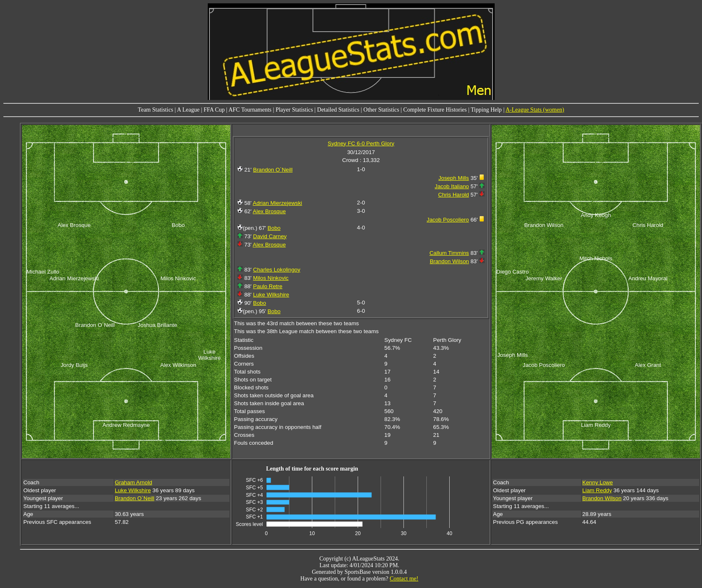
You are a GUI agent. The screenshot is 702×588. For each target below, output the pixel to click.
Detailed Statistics (338, 110)
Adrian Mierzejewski (278, 203)
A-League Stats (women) (535, 110)
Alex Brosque (269, 211)
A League (188, 110)
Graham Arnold (134, 482)
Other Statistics (381, 110)
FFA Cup (214, 110)
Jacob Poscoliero (448, 220)
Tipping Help (487, 110)
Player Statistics (294, 110)
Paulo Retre (268, 286)
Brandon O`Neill (273, 170)
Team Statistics (156, 110)
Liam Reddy (597, 490)
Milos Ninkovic (271, 278)
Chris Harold (453, 195)
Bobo (274, 228)
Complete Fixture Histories (435, 110)
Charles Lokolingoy (277, 270)
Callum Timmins (449, 253)
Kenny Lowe (598, 482)
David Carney (270, 236)
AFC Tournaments (250, 110)
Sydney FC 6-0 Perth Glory (361, 143)
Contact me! (404, 579)
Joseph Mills (454, 178)
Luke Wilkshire (271, 295)
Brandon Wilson (449, 261)
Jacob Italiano (452, 186)
